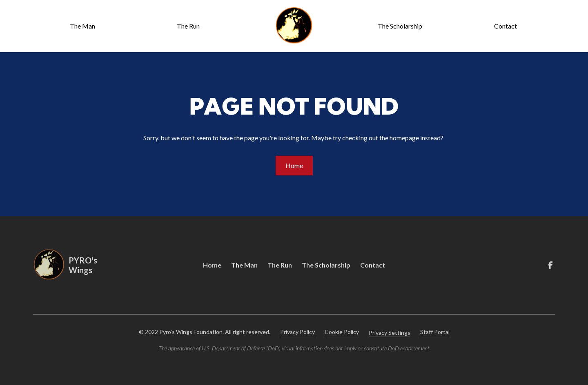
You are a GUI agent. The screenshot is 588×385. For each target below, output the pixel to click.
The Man (82, 26)
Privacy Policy (297, 332)
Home (294, 165)
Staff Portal (435, 332)
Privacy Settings (390, 333)
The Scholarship (400, 26)
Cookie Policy (342, 332)
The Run (188, 26)
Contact (506, 26)
